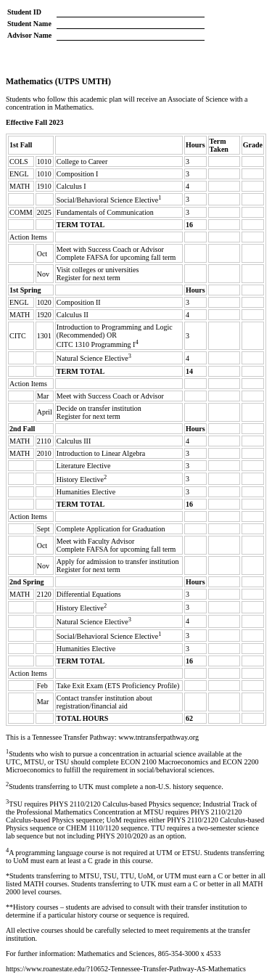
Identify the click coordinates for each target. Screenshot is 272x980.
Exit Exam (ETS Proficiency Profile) (126, 686)
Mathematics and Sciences (116, 954)
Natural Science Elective (92, 359)
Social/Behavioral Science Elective (108, 200)
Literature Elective (84, 466)
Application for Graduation (126, 529)
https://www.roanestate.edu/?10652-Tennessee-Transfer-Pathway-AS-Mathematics (126, 969)
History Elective (80, 479)
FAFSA (97, 257)
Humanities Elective (86, 492)
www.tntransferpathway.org (158, 737)
